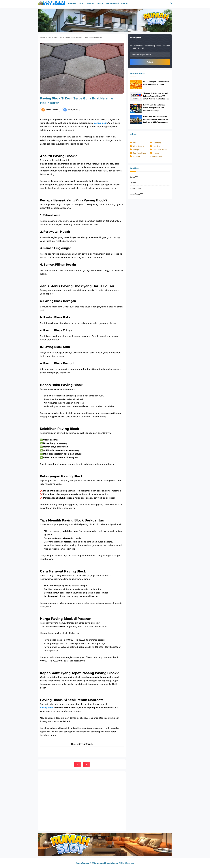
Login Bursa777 (136, 195)
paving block (101, 123)
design (136, 150)
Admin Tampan (83, 863)
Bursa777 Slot (136, 189)
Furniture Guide (140, 154)
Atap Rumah (138, 147)
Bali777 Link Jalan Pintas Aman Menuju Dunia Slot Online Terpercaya (154, 108)
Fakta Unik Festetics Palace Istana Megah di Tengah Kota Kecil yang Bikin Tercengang (156, 120)
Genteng (157, 143)
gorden (157, 147)
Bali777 (133, 183)
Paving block (47, 708)
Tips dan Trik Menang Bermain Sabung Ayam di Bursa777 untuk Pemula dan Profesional (156, 96)
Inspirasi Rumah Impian (108, 863)
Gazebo (136, 157)
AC (134, 143)
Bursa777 (134, 178)
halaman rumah (161, 150)
